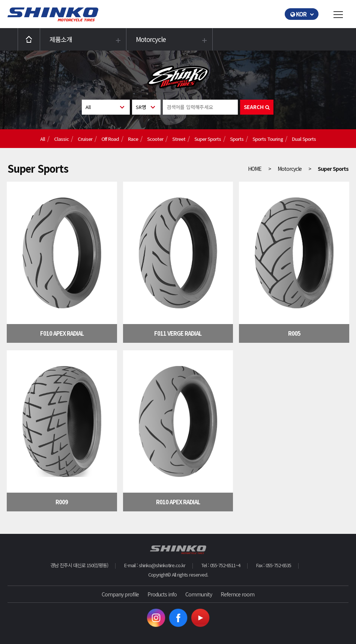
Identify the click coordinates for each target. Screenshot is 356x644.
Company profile (120, 594)
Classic (61, 139)
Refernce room (237, 594)
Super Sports (208, 139)
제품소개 (61, 39)
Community (199, 594)
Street (179, 139)
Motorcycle (151, 39)
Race (133, 139)
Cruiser (85, 139)
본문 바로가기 (0, 0)
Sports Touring (268, 139)
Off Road (110, 139)
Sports (237, 139)
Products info (162, 594)
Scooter (155, 139)
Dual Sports (304, 139)
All (43, 139)
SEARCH (257, 107)
